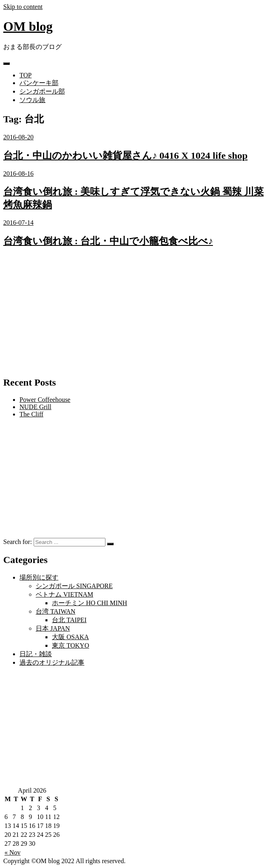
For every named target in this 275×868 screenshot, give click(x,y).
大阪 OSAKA (70, 637)
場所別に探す (39, 577)
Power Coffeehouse (45, 400)
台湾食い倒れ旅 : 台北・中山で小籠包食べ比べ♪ (108, 241)
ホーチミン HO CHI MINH (89, 603)
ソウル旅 (32, 100)
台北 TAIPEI (69, 620)
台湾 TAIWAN (56, 611)
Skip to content (23, 7)
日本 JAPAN (53, 628)
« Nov (13, 852)
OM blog (28, 26)
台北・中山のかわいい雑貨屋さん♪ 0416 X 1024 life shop (125, 156)
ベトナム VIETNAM (64, 594)
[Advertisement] (137, 312)
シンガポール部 (42, 91)
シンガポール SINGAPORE (74, 586)
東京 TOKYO (71, 645)
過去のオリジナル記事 (52, 662)
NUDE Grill (35, 407)
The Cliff (31, 414)
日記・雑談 (36, 654)
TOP (26, 75)
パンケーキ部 (39, 83)
